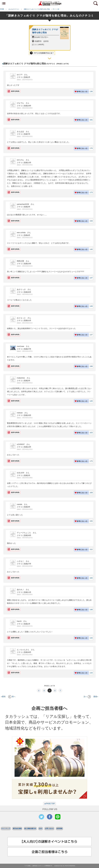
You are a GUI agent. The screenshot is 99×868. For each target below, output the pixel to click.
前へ (12, 697)
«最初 (3, 697)
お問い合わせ (49, 828)
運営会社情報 (17, 828)
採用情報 (59, 828)
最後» (96, 697)
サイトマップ (6, 828)
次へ (87, 697)
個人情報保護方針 (30, 828)
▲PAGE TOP (50, 804)
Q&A (41, 828)
